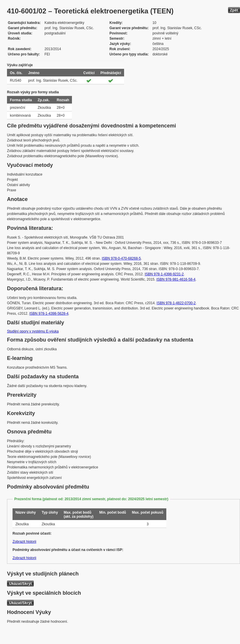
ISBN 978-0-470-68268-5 (121, 258)
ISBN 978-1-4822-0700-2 (176, 303)
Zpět (234, 10)
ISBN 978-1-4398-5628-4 (49, 314)
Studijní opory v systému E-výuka (33, 331)
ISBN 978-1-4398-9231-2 (164, 274)
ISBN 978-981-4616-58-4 (176, 279)
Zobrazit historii (24, 542)
